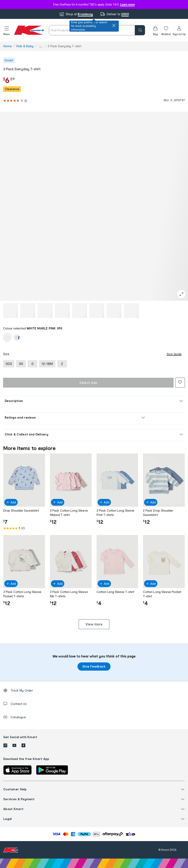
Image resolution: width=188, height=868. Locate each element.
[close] (114, 25)
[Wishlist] (166, 30)
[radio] (7, 337)
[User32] (179, 30)
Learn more (128, 5)
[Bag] (155, 30)
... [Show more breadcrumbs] (41, 46)
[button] (7, 30)
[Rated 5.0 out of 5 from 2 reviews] (24, 528)
